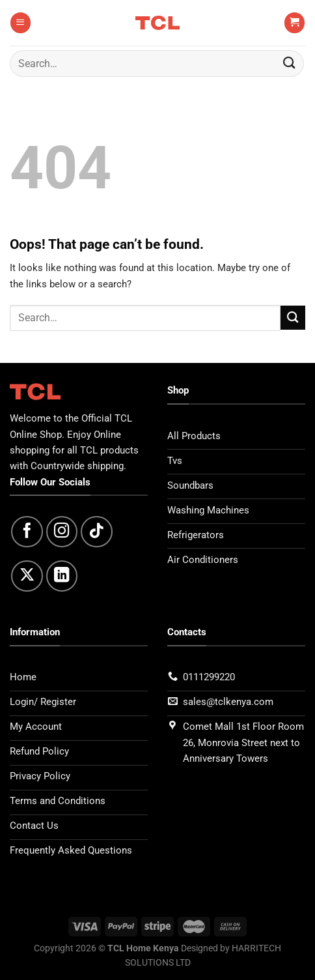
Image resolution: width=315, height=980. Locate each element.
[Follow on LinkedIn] (62, 576)
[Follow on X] (27, 576)
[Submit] (290, 64)
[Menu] (20, 22)
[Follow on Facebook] (27, 532)
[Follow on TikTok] (97, 532)
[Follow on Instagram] (62, 532)
